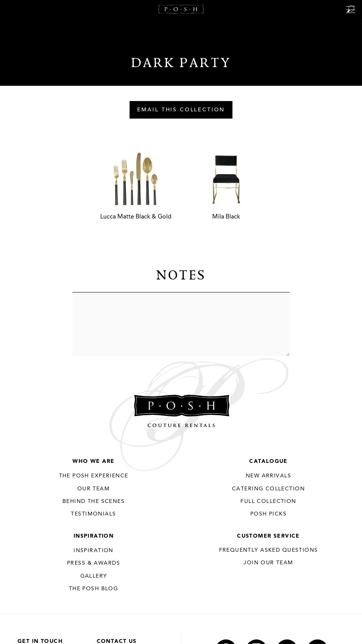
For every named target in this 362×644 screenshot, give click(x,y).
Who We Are (93, 461)
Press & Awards (94, 563)
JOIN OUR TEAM (268, 563)
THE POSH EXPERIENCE (94, 476)
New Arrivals (268, 476)
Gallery (94, 576)
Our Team (94, 489)
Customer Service (268, 536)
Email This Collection (181, 110)
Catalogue (268, 461)
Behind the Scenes (94, 501)
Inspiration (94, 536)
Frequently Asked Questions (269, 550)
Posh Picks (268, 514)
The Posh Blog (94, 589)
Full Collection (268, 501)
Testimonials (93, 514)
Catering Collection (268, 489)
